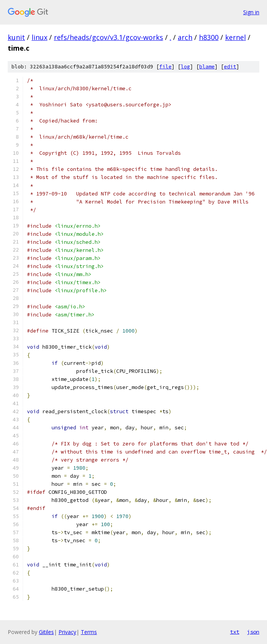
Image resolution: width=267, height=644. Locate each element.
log (185, 67)
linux (39, 37)
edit (230, 67)
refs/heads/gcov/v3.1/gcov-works (108, 37)
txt (235, 632)
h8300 (209, 37)
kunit (16, 37)
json (253, 632)
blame (207, 67)
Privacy (67, 632)
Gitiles (46, 632)
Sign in (251, 12)
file (165, 67)
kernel (235, 37)
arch (185, 37)
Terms (89, 632)
